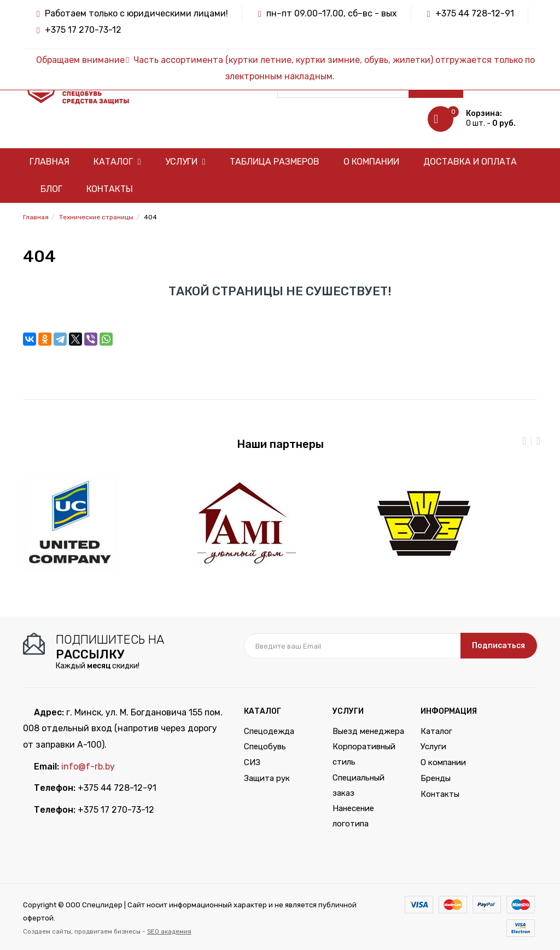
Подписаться (498, 646)
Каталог (117, 162)
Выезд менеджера (368, 731)
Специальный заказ (358, 785)
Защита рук (267, 778)
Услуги (185, 162)
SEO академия (169, 931)
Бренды (436, 778)
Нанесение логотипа (353, 816)
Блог (51, 189)
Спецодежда (269, 731)
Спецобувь (265, 747)
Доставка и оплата (470, 162)
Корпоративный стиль (364, 754)
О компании (371, 162)
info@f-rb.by (88, 767)
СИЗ (252, 762)
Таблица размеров (275, 162)
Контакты (110, 189)
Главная (49, 162)
